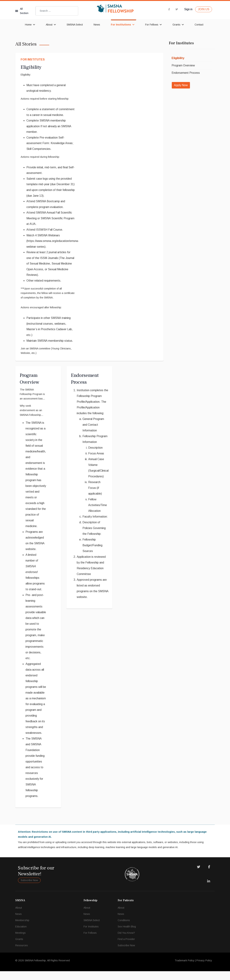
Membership (22, 929)
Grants (176, 25)
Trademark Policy (185, 969)
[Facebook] (209, 876)
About (49, 25)
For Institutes (33, 59)
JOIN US (204, 9)
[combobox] (57, 11)
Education (21, 935)
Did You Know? (126, 942)
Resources (22, 954)
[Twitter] (199, 876)
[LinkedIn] (209, 890)
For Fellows (152, 25)
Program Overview (183, 65)
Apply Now (181, 85)
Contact (199, 25)
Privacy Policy (204, 969)
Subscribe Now (29, 889)
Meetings (20, 942)
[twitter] (177, 9)
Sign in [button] (188, 9)
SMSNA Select (75, 25)
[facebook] (169, 9)
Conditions (124, 929)
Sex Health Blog (127, 935)
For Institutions (121, 25)
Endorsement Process (186, 73)
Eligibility (31, 67)
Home (28, 25)
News (97, 25)
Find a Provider (126, 948)
